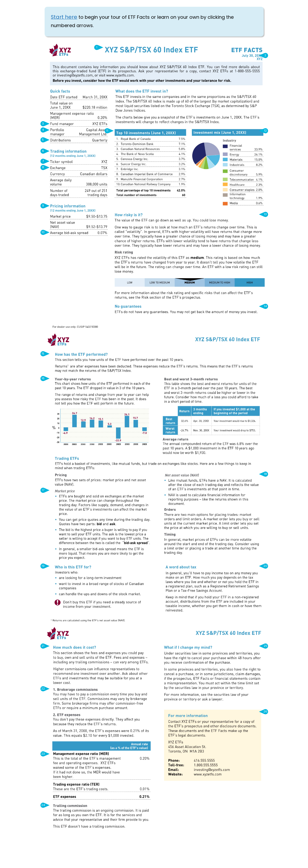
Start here (64, 17)
